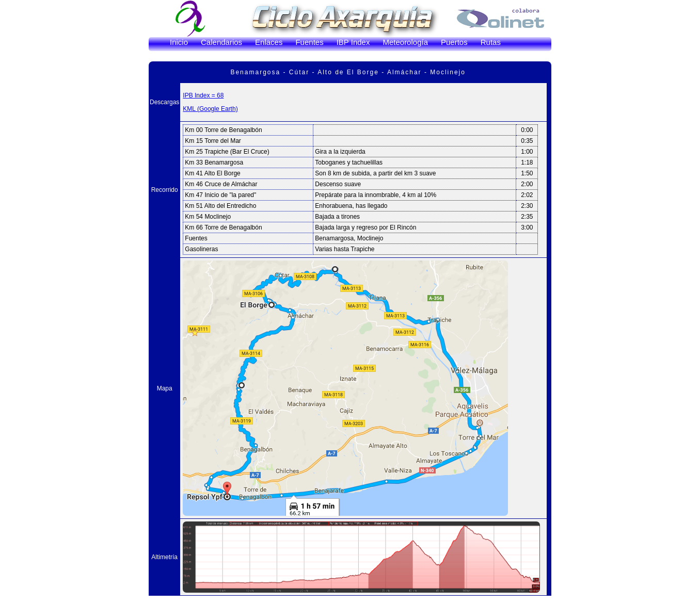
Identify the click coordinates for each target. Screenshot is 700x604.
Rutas (491, 42)
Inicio (179, 42)
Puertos (454, 42)
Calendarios (221, 42)
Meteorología (405, 42)
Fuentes (309, 42)
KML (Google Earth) (210, 109)
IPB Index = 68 (203, 95)
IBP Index (353, 42)
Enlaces (269, 42)
